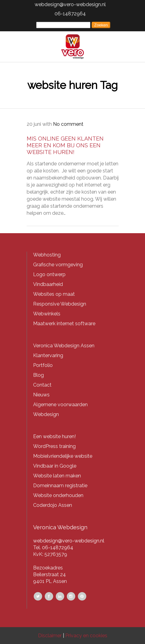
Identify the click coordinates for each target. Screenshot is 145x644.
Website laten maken (57, 476)
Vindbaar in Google (55, 466)
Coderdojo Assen (53, 505)
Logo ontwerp (49, 274)
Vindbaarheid (48, 284)
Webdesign (46, 414)
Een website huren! (54, 436)
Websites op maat (54, 294)
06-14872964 (70, 14)
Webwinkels (47, 314)
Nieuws (41, 395)
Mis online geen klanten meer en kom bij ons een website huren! (65, 145)
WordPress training (54, 446)
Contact (42, 385)
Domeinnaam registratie (60, 486)
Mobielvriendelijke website (63, 456)
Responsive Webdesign (60, 304)
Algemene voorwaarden (60, 405)
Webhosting (47, 255)
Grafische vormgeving (58, 265)
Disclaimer (50, 636)
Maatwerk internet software (64, 324)
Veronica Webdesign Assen (64, 346)
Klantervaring (48, 355)
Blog (38, 375)
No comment (68, 124)
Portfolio (43, 365)
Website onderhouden (58, 495)
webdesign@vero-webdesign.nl (70, 4)
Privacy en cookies (86, 636)
